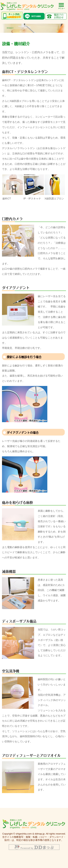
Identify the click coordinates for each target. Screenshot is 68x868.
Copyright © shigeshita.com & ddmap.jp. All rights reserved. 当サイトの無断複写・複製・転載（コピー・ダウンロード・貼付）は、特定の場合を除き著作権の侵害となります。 (34, 837)
